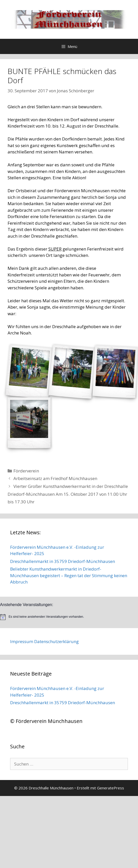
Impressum (22, 641)
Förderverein (26, 471)
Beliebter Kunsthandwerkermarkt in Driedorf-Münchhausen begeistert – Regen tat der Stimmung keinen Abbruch (69, 575)
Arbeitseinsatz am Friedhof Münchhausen (55, 478)
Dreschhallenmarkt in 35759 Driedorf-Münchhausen (63, 561)
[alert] (69, 617)
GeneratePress (111, 788)
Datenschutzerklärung (56, 641)
